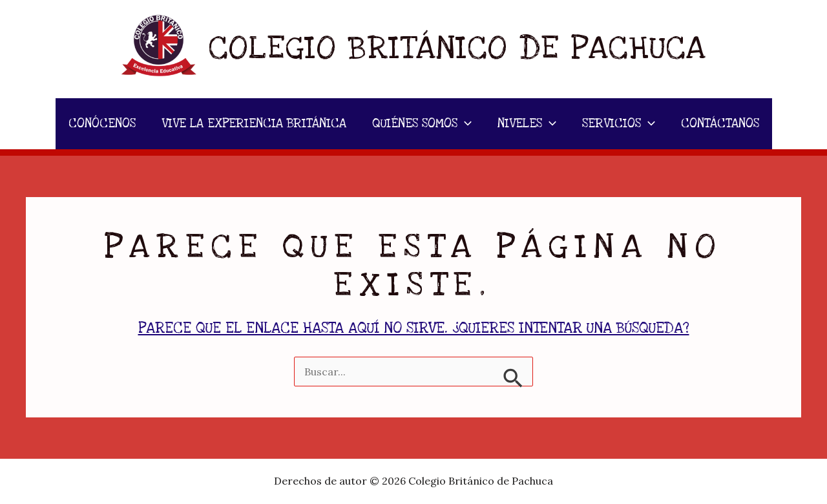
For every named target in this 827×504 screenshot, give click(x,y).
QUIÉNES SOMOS (422, 124)
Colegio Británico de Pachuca (457, 48)
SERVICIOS (619, 124)
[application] (465, 124)
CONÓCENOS (102, 124)
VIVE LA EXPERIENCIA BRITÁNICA (254, 124)
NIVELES (527, 124)
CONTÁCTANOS (720, 124)
